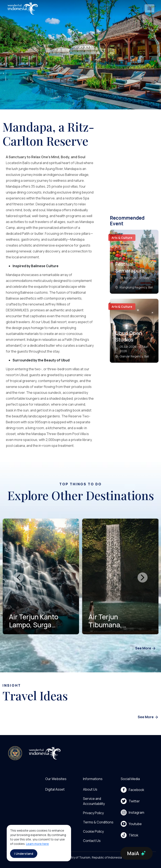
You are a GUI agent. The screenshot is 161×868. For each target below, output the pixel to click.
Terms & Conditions (98, 822)
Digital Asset (55, 789)
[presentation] (18, 577)
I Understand (24, 854)
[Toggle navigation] (149, 8)
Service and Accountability (94, 801)
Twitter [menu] (130, 801)
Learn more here (37, 844)
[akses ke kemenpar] (15, 753)
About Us (90, 789)
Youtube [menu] (131, 824)
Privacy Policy (93, 813)
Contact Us (92, 841)
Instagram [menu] (132, 812)
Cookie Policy (93, 831)
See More (146, 648)
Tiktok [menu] (130, 835)
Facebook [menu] (132, 790)
